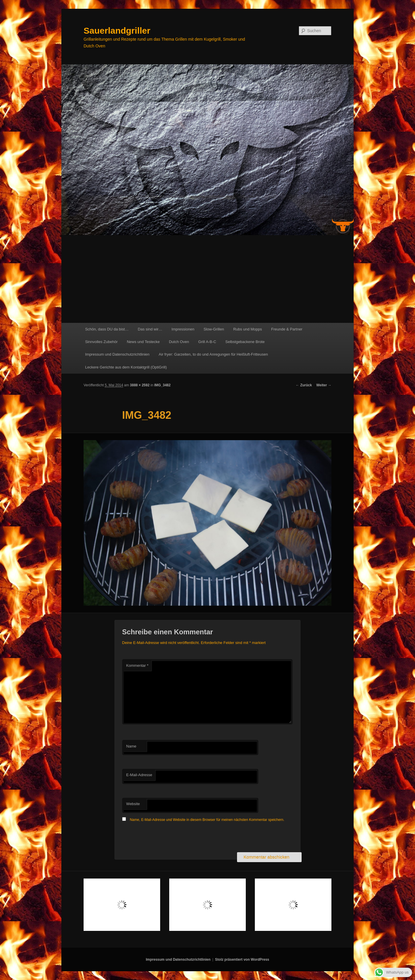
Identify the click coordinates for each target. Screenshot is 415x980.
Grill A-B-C (207, 342)
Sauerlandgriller (117, 31)
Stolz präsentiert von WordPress (242, 960)
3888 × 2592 (140, 385)
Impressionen (183, 329)
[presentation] (167, 838)
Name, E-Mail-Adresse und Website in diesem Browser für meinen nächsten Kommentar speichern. (207, 820)
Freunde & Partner (287, 329)
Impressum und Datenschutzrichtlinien (117, 354)
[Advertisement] (207, 279)
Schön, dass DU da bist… (107, 329)
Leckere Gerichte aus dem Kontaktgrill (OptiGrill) (126, 367)
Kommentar (137, 665)
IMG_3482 (162, 385)
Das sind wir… (150, 329)
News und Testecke (143, 342)
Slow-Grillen (214, 329)
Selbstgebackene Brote (245, 342)
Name (131, 746)
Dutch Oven (179, 342)
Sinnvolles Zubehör (101, 342)
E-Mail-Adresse (139, 775)
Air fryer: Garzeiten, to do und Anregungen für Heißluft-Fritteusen (213, 354)
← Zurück (304, 385)
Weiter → (324, 385)
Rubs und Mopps (248, 329)
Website (133, 804)
